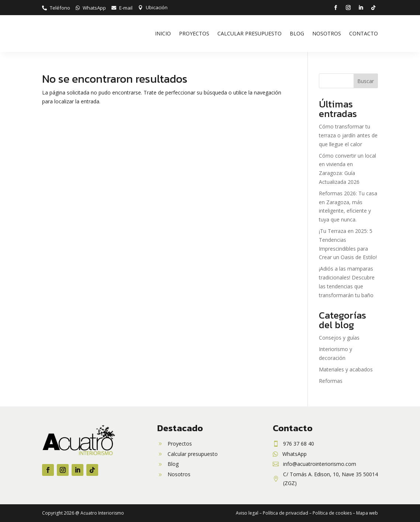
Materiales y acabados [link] (346, 369)
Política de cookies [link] (332, 513)
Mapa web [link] (367, 513)
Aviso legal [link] (247, 513)
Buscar (366, 81)
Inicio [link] (163, 33)
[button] (335, 8)
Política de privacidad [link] (285, 513)
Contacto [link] (364, 33)
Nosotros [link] (327, 33)
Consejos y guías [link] (339, 338)
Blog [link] (297, 33)
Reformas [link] (331, 381)
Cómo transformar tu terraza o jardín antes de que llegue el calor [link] (348, 135)
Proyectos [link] (194, 33)
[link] (56, 8)
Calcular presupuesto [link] (249, 33)
